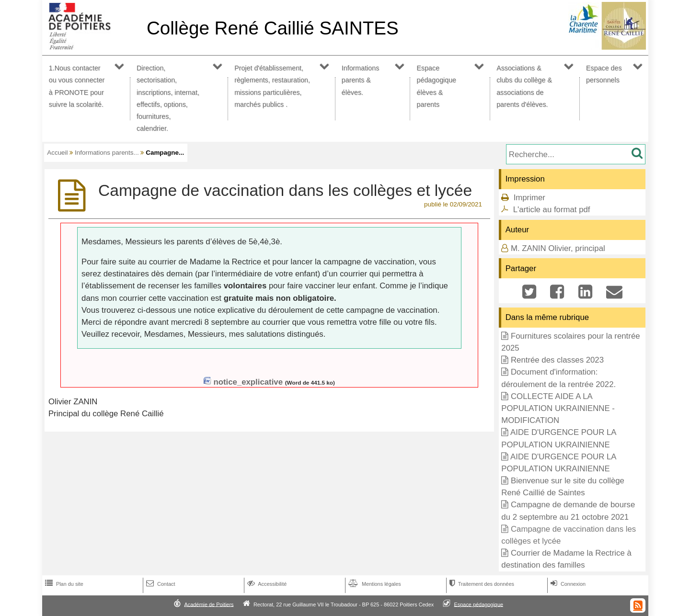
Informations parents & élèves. (361, 80)
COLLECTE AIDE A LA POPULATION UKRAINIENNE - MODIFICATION (558, 408)
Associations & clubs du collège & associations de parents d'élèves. (524, 86)
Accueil (57, 153)
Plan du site (63, 584)
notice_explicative (248, 382)
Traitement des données (481, 584)
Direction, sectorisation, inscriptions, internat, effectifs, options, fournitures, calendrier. (168, 98)
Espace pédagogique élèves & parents (437, 86)
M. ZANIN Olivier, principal (558, 248)
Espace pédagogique (479, 604)
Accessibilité (266, 584)
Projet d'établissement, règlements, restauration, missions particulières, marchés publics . (272, 86)
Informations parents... (107, 153)
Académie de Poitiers (209, 604)
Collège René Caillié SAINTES (273, 28)
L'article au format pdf (552, 210)
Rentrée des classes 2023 (557, 360)
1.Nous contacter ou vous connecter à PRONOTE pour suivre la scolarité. (77, 86)
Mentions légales (374, 584)
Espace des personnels (604, 74)
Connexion (567, 584)
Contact (160, 584)
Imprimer (529, 198)
